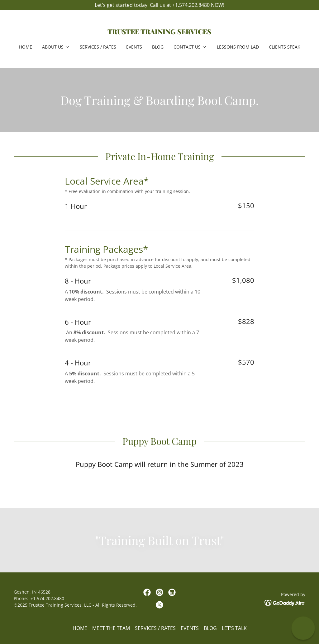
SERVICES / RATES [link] (98, 47)
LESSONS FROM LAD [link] (238, 47)
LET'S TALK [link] (234, 628)
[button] (56, 47)
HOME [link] (26, 47)
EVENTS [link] (134, 47)
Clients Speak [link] (285, 47)
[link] (159, 32)
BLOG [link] (158, 47)
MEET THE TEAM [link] (111, 628)
